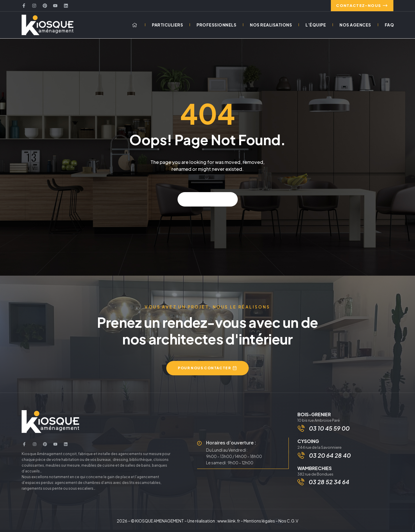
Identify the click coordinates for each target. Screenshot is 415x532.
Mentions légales (259, 523)
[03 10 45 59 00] (302, 431)
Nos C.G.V (288, 523)
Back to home (208, 201)
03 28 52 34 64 (329, 485)
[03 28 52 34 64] (301, 486)
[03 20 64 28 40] (302, 459)
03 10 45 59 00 (330, 431)
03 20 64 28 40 (330, 459)
